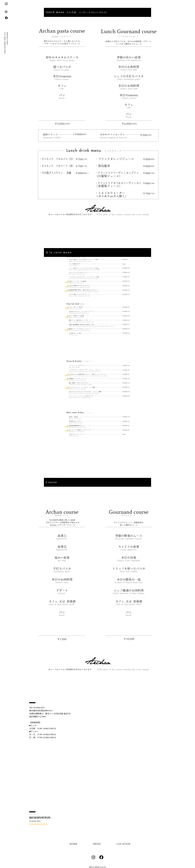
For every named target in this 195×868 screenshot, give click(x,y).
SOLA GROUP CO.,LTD (98, 867)
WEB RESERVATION (38, 824)
